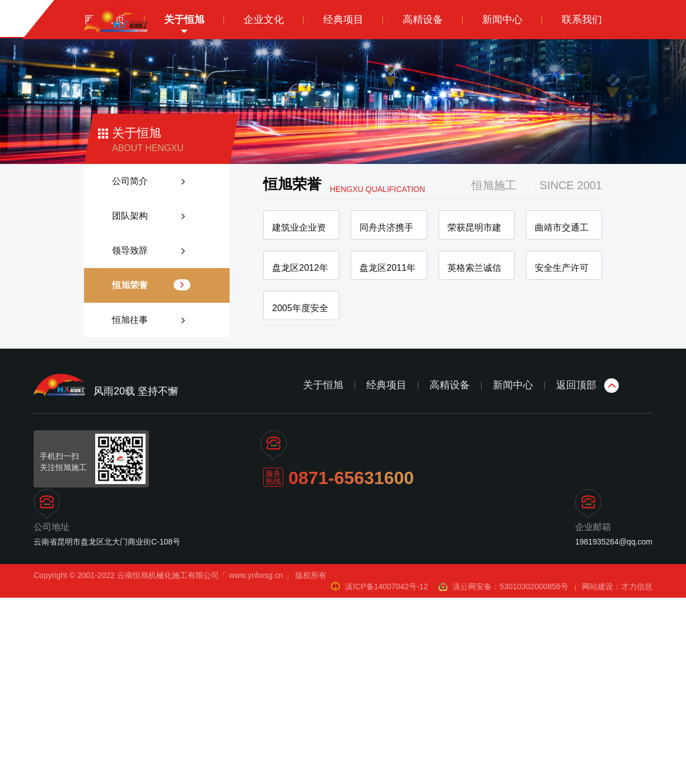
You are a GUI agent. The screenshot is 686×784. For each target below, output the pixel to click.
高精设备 (450, 571)
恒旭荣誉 (130, 285)
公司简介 (130, 181)
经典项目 (386, 571)
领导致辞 (130, 250)
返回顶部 (576, 571)
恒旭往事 (130, 320)
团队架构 (130, 216)
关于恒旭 (323, 571)
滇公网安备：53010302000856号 (512, 773)
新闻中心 (513, 571)
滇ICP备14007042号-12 (386, 773)
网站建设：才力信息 (617, 773)
